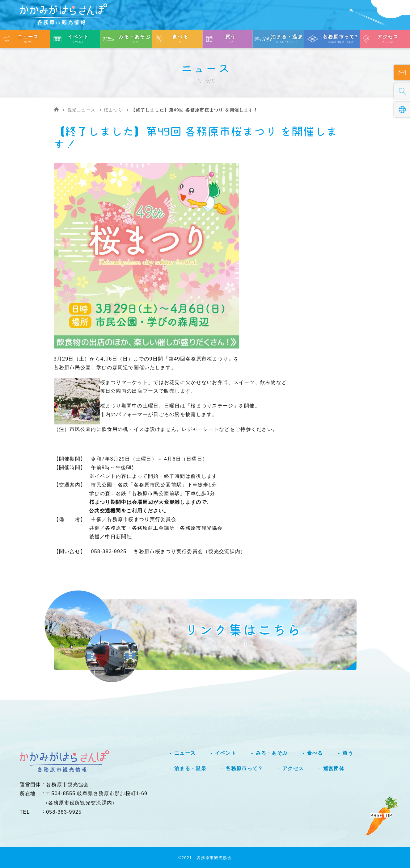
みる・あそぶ (272, 753)
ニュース (185, 753)
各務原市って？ (244, 768)
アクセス (293, 768)
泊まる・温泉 (190, 768)
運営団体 (334, 768)
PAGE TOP (381, 816)
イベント (226, 753)
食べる (315, 753)
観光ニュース (82, 110)
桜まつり (113, 110)
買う (348, 753)
